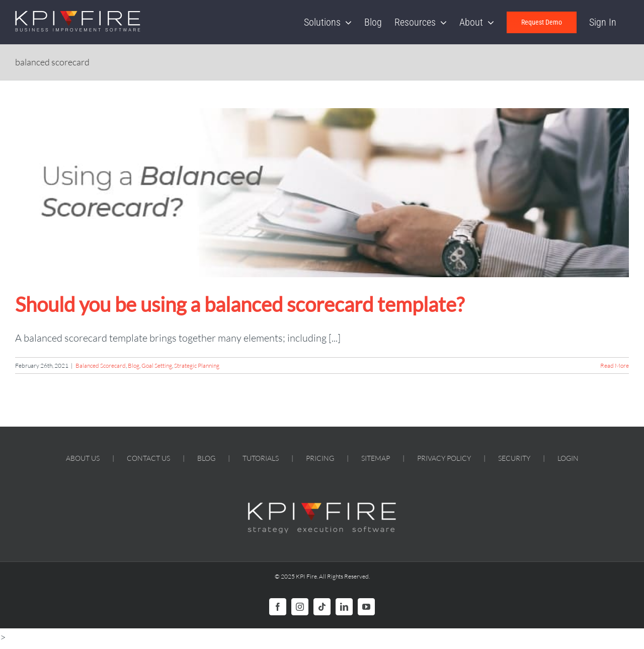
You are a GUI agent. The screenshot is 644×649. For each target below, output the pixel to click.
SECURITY (514, 458)
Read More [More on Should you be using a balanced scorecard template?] (615, 366)
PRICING (320, 458)
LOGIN (568, 458)
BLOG (206, 458)
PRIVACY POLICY (444, 458)
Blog (134, 366)
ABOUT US (83, 458)
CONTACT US (148, 458)
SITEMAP (376, 458)
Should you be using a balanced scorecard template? (240, 304)
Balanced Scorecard (101, 366)
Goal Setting (157, 366)
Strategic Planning (197, 366)
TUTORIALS (261, 458)
